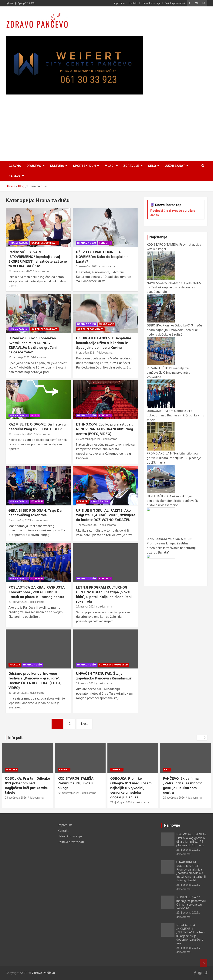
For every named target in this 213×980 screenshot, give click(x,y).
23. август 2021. (18, 693)
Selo (152, 166)
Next (84, 724)
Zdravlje (131, 166)
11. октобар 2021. (19, 357)
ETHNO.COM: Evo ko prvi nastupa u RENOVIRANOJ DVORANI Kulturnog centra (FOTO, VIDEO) (105, 429)
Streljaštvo (14, 770)
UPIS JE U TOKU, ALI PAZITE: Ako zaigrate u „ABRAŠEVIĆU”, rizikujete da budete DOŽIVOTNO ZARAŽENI (106, 515)
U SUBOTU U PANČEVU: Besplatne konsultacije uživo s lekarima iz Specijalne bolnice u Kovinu (104, 343)
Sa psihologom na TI (44, 243)
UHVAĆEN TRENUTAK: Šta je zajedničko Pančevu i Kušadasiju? (104, 676)
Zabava (15, 176)
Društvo (34, 166)
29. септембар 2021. (88, 439)
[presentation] (199, 738)
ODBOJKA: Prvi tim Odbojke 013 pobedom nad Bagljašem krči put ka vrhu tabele (80, 785)
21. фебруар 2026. (174, 802)
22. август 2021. (86, 683)
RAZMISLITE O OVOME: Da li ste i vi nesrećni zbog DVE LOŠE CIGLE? (37, 427)
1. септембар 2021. (88, 525)
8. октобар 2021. (86, 353)
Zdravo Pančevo (43, 973)
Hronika (117, 770)
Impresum (119, 3)
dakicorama (42, 271)
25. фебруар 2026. (188, 913)
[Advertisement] (106, 128)
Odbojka (64, 770)
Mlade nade (106, 324)
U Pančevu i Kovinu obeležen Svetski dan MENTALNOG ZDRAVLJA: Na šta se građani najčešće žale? (33, 345)
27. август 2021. (18, 602)
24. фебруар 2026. (16, 798)
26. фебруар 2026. (188, 850)
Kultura (57, 166)
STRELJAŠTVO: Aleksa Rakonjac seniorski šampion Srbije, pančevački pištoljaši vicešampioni (27, 785)
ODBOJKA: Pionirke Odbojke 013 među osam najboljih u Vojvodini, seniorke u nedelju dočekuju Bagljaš (184, 788)
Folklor (82, 501)
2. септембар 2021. (20, 520)
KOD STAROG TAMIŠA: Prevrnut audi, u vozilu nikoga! (129, 783)
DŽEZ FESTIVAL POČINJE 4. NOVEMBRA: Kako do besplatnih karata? (102, 257)
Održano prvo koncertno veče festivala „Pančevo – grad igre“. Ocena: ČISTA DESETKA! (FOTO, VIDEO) (35, 681)
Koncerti (105, 243)
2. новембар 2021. (87, 266)
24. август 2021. (86, 607)
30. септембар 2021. (21, 434)
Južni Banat (175, 166)
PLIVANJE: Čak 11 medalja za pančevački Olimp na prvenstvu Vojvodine (191, 903)
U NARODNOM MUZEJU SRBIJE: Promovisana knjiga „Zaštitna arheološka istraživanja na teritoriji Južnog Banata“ (171, 548)
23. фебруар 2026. (69, 798)
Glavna (15, 166)
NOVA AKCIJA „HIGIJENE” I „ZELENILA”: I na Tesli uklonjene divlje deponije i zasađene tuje (191, 934)
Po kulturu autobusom (114, 665)
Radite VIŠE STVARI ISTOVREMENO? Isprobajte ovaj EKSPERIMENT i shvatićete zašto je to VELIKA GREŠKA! (38, 259)
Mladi (110, 166)
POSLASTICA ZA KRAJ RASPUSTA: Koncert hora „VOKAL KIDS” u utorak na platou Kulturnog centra (37, 592)
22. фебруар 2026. (121, 793)
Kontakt (133, 3)
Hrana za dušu (19, 243)
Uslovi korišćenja (151, 3)
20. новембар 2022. (20, 271)
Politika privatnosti (175, 3)
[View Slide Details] (74, 65)
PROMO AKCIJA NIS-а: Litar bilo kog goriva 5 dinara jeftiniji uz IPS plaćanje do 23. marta (192, 840)
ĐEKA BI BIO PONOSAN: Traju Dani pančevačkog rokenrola (36, 513)
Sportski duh (84, 166)
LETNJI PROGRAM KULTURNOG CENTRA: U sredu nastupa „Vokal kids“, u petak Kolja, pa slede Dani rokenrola (104, 594)
